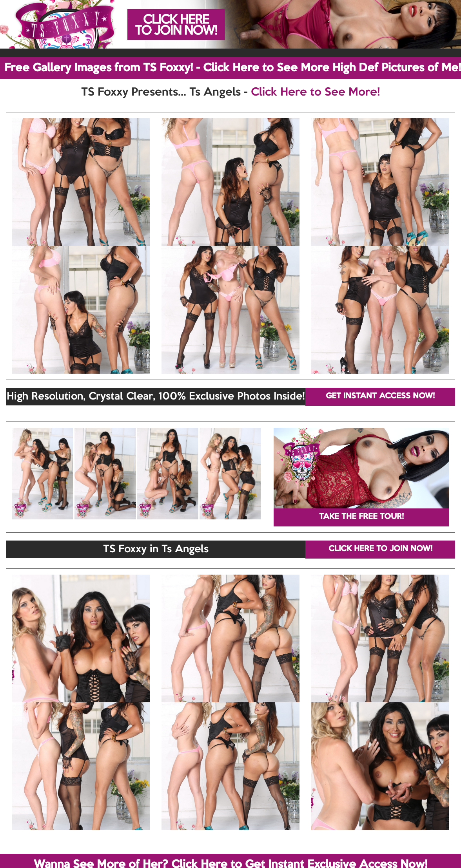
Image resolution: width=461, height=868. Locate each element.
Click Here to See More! (315, 92)
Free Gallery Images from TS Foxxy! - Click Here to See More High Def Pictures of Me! (233, 68)
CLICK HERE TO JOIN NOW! (380, 549)
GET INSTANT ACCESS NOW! (380, 396)
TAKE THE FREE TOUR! (361, 517)
